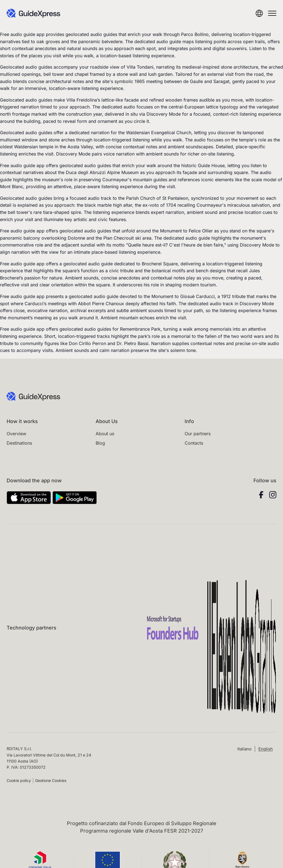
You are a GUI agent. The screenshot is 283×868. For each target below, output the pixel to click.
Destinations (19, 443)
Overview (16, 434)
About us (105, 434)
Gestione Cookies (51, 780)
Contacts (194, 443)
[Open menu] (272, 13)
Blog (100, 443)
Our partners (198, 434)
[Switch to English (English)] (266, 749)
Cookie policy (19, 780)
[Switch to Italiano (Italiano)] (244, 749)
